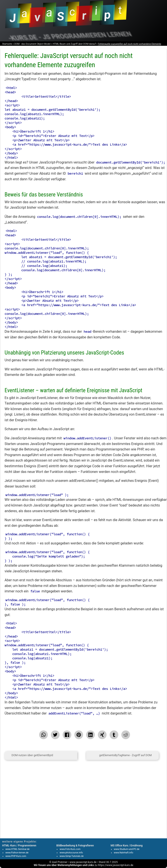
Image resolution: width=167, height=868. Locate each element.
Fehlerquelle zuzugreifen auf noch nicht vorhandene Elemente (129, 44)
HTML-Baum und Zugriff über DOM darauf (74, 44)
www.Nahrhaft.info (124, 853)
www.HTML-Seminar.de (18, 849)
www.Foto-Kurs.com (70, 849)
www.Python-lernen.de (17, 853)
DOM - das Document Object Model (32, 44)
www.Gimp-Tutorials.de (72, 856)
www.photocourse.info (71, 853)
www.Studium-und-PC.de (127, 849)
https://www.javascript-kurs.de (116, 865)
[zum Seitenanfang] (82, 756)
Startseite (7, 44)
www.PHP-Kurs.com (16, 856)
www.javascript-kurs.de (83, 862)
